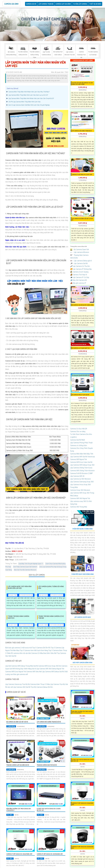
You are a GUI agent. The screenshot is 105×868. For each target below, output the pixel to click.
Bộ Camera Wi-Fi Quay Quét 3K (81, 348)
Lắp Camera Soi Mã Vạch (83, 617)
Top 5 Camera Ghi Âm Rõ (41, 648)
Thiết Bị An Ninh (95, 4)
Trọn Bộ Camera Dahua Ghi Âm (42, 687)
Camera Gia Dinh (11, 4)
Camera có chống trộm (79, 445)
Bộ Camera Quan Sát (80, 249)
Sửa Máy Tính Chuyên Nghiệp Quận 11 (31, 564)
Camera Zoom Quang (79, 272)
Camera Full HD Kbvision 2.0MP (81, 473)
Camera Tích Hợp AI (79, 275)
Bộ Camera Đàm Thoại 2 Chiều (39, 684)
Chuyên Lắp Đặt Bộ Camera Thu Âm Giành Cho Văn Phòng (82, 83)
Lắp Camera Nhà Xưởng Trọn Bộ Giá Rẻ (49, 722)
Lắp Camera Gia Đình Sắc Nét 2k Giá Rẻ (82, 219)
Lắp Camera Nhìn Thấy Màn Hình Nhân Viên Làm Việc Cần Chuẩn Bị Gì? (31, 98)
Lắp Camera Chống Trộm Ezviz (81, 468)
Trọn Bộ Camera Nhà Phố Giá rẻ (47, 765)
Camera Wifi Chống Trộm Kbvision (82, 471)
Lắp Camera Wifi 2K (77, 476)
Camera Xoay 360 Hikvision (80, 490)
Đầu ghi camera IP (78, 283)
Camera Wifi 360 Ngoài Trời (80, 498)
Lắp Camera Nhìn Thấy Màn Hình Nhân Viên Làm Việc (20, 587)
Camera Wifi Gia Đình (63, 4)
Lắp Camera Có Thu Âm (80, 266)
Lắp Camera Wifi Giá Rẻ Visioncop (82, 457)
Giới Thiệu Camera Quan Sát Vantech (25, 567)
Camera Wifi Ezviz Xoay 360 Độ (50, 666)
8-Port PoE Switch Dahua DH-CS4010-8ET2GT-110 (49, 809)
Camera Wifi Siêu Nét (34, 672)
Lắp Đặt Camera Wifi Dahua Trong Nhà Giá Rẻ (22, 666)
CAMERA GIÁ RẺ (31, 4)
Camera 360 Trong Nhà (79, 507)
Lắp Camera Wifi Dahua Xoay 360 (82, 465)
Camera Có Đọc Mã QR (79, 429)
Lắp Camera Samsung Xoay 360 (82, 482)
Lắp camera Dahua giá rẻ (81, 261)
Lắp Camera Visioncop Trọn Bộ (16, 684)
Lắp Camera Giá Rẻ (79, 263)
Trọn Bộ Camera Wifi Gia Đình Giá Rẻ (18, 765)
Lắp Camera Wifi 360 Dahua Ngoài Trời (50, 669)
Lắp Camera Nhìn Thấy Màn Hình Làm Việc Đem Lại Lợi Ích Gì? (28, 95)
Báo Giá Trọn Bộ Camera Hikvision (25, 570)
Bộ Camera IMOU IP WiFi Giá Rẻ (80, 395)
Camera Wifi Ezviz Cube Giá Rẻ (81, 462)
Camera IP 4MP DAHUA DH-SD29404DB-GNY (50, 854)
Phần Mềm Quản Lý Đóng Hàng (83, 529)
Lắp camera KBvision (80, 252)
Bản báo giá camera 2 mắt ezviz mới (19, 648)
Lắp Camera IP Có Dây (80, 277)
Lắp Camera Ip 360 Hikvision (80, 479)
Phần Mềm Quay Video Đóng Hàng (83, 574)
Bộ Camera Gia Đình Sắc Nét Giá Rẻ (17, 722)
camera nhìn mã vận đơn (22, 653)
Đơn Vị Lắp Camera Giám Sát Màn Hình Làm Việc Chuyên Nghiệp (29, 105)
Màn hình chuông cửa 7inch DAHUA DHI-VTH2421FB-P (19, 809)
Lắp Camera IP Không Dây (81, 269)
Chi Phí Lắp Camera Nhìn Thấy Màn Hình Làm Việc (25, 102)
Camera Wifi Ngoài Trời (78, 459)
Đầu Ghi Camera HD (79, 280)
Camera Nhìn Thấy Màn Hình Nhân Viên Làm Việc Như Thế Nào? (29, 92)
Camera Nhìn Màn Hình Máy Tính (82, 454)
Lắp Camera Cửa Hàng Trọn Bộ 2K (82, 131)
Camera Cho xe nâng (78, 431)
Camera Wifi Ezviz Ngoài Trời (16, 672)
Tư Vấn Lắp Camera (80, 4)
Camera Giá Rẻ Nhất (78, 440)
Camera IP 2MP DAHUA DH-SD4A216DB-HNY (19, 854)
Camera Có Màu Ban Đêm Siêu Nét (44, 653)
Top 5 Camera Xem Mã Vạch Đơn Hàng (34, 650)
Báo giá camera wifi (21, 674)
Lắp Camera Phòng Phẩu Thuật (81, 443)
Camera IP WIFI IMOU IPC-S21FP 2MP (82, 175)
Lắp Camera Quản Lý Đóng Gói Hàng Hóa (51, 587)
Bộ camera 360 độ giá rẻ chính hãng (83, 305)
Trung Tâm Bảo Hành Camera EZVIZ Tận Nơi (51, 617)
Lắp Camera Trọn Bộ (46, 4)
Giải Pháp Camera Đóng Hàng (82, 663)
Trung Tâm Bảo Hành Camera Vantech (19, 617)
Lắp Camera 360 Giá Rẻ (22, 687)
